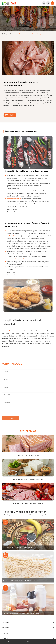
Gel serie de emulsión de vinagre (30, 34)
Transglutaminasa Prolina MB (28, 455)
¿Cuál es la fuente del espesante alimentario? (19, 580)
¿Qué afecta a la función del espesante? (17, 548)
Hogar (6, 34)
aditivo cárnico (13, 236)
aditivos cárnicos (14, 331)
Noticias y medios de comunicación (25, 512)
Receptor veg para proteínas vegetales (28, 479)
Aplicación (6, 628)
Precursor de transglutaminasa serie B (28, 504)
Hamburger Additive (19, 259)
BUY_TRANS (10, 115)
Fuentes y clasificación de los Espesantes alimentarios (22, 613)
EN (44, 3)
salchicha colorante (14, 199)
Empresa (5, 633)
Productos (13, 34)
